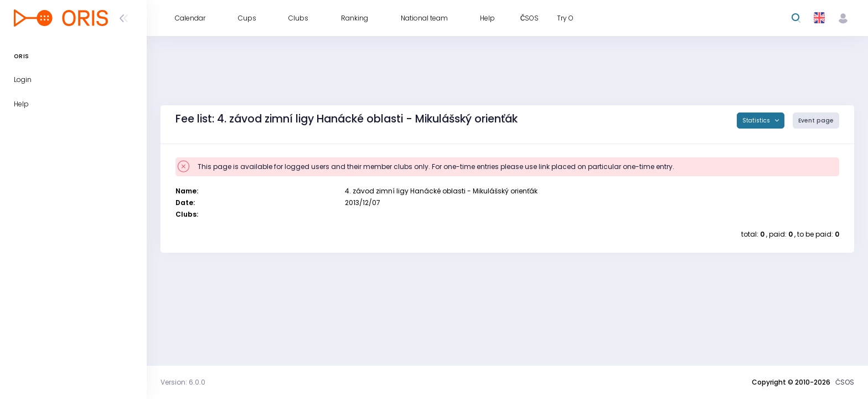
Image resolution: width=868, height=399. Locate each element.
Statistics (757, 121)
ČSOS (845, 382)
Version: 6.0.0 (183, 382)
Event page (816, 121)
